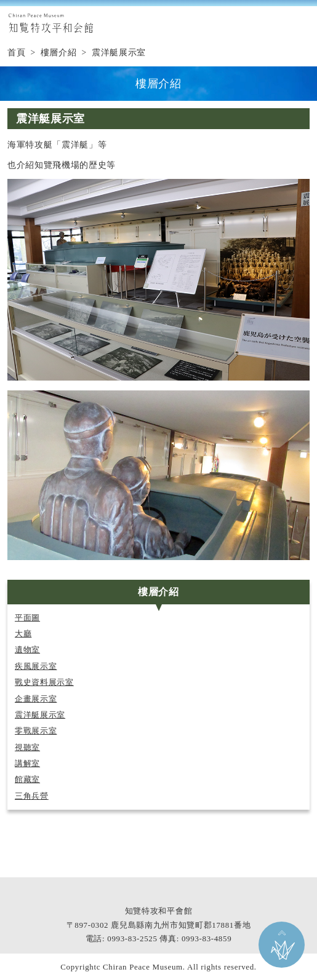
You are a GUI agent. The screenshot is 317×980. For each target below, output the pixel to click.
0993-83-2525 (132, 939)
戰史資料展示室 (44, 682)
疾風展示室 (36, 666)
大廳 (23, 634)
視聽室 (27, 748)
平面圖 (27, 618)
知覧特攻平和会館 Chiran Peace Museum (50, 23)
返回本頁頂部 (282, 945)
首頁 (16, 53)
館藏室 (27, 780)
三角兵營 (32, 796)
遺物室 (27, 650)
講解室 (27, 764)
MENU (302, 23)
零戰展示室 (36, 731)
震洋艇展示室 (40, 715)
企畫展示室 (36, 699)
